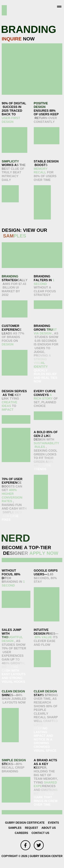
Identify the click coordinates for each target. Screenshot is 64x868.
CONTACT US (40, 833)
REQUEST (31, 828)
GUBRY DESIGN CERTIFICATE (25, 823)
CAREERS (22, 833)
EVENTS (53, 823)
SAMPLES (15, 828)
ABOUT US (49, 828)
